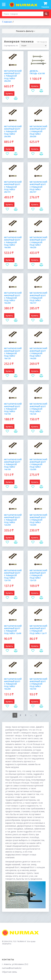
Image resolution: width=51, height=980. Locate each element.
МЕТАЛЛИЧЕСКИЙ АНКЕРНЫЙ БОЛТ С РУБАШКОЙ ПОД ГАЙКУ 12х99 (13, 630)
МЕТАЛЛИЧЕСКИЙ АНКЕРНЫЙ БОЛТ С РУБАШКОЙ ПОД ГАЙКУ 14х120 (38, 409)
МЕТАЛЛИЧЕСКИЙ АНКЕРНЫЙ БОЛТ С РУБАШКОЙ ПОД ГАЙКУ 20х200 (38, 131)
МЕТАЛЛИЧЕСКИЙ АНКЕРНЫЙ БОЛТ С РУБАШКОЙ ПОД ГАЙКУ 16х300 (13, 242)
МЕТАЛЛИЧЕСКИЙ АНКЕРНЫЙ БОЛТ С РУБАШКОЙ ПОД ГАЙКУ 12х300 (38, 464)
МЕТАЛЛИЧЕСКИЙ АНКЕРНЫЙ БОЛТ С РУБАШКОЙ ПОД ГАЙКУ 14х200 (38, 353)
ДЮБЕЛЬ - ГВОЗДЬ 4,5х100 (37, 72)
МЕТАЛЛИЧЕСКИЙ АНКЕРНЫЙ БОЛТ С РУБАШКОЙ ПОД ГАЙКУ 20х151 (13, 187)
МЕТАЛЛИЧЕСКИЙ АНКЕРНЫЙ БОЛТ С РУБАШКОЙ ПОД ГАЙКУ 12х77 (38, 630)
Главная (7, 22)
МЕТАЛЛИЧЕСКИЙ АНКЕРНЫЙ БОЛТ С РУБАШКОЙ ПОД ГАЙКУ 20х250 (13, 76)
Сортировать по (11, 46)
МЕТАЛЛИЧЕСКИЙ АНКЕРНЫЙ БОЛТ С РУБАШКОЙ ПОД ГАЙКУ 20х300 (13, 131)
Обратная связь (10, 972)
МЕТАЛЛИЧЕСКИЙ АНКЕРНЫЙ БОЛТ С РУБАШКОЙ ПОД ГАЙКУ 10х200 (13, 684)
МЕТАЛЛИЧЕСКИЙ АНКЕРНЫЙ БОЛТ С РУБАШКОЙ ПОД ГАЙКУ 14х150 (13, 409)
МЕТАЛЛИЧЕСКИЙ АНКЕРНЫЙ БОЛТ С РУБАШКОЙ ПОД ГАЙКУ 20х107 (38, 187)
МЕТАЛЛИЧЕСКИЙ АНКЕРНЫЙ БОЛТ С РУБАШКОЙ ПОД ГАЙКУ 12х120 (38, 575)
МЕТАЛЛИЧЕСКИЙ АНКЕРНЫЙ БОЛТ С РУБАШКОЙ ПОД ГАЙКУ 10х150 (38, 684)
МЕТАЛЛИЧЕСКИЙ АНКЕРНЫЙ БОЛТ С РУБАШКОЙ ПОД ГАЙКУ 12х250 (13, 520)
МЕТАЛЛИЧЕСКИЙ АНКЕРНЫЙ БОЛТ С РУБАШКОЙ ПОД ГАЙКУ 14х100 (13, 464)
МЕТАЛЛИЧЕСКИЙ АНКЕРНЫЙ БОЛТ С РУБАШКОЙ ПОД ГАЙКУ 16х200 (13, 298)
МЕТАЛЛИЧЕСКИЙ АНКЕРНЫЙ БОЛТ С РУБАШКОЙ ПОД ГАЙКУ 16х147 (38, 298)
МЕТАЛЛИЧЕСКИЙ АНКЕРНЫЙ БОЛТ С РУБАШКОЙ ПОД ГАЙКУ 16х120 (13, 353)
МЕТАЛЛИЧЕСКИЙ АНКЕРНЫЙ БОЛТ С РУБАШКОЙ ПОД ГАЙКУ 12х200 (38, 520)
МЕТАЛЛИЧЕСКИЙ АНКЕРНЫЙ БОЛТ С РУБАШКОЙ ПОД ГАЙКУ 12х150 (13, 575)
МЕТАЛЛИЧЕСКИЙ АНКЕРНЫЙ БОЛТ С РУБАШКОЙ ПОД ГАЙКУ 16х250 (38, 242)
